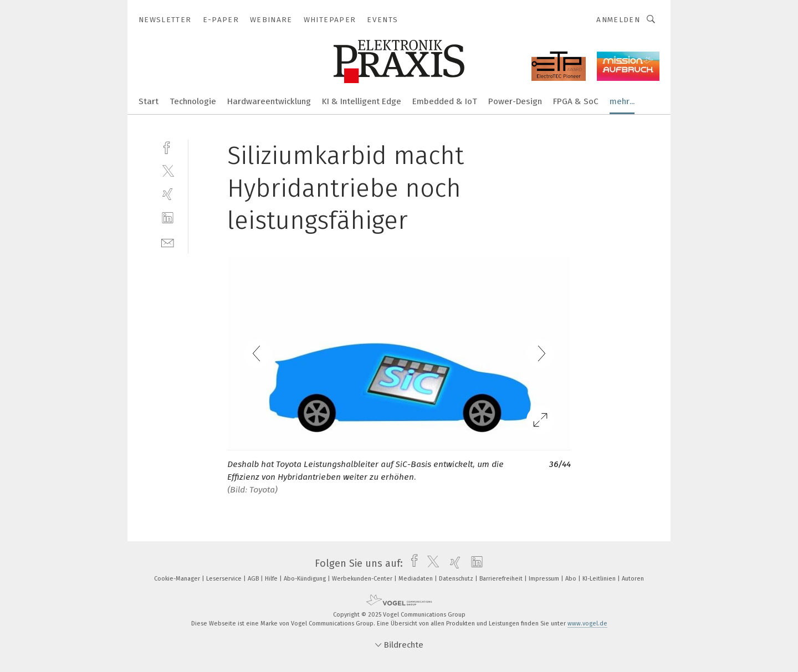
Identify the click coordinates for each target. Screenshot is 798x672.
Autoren (633, 579)
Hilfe (272, 579)
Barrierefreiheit (502, 579)
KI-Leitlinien (600, 579)
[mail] (168, 242)
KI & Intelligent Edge (362, 101)
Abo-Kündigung (306, 579)
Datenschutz (457, 579)
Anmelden (618, 20)
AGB (254, 579)
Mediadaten (416, 579)
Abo (572, 579)
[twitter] (168, 170)
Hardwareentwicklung (269, 101)
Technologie (193, 101)
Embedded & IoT (445, 101)
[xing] (168, 194)
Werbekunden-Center (363, 579)
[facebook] (168, 147)
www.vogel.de (587, 624)
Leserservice (225, 579)
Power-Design (515, 101)
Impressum (545, 579)
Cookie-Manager (178, 579)
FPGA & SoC (576, 101)
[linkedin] (168, 218)
